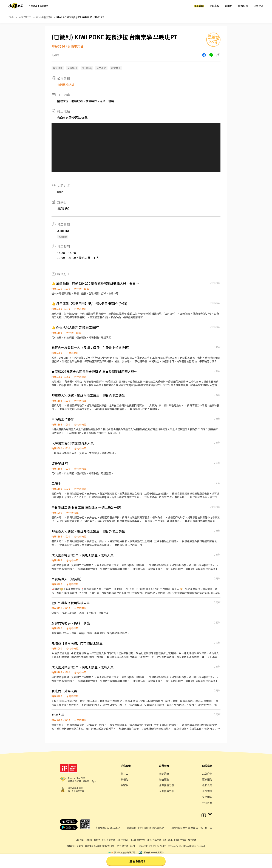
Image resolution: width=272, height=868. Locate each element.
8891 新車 (168, 840)
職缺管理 (164, 774)
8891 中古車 (180, 840)
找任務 (124, 779)
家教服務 (207, 779)
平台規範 (207, 791)
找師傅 (97, 840)
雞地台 (229, 6)
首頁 (11, 17)
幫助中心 (207, 797)
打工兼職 (199, 6)
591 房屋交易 (109, 840)
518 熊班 (80, 840)
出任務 (89, 840)
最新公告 (243, 6)
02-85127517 (113, 828)
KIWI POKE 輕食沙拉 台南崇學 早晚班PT (80, 17)
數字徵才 (192, 840)
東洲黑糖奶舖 (44, 17)
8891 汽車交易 (154, 840)
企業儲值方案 (166, 785)
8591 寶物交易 (138, 840)
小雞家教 (214, 6)
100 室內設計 (123, 840)
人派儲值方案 (166, 791)
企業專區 (259, 6)
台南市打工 (25, 17)
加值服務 (164, 779)
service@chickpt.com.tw (151, 828)
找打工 (124, 774)
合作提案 (207, 803)
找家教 (124, 785)
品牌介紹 (207, 774)
